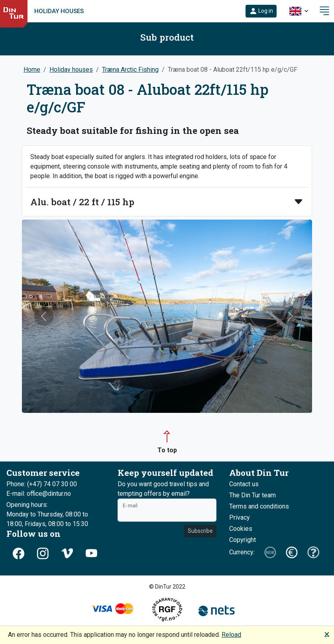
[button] (261, 11)
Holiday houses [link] (59, 11)
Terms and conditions (259, 506)
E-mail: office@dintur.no (39, 494)
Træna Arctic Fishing (130, 70)
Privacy (240, 517)
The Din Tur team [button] (252, 495)
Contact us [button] (244, 484)
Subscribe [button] (200, 531)
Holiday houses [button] (71, 70)
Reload (231, 635)
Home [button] (32, 70)
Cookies (241, 529)
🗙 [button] (327, 634)
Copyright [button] (243, 540)
